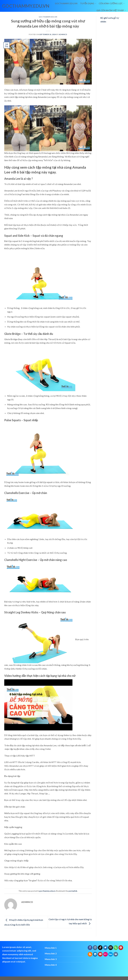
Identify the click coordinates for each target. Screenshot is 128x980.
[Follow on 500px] (111, 954)
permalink (73, 891)
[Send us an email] (111, 948)
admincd (63, 34)
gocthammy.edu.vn (15, 6)
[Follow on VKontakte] (116, 954)
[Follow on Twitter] (105, 948)
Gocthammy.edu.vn (66, 3)
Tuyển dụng (88, 3)
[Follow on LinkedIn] (95, 954)
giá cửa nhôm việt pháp (111, 10)
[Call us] (116, 948)
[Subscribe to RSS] (90, 954)
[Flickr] (105, 954)
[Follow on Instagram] (95, 948)
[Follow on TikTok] (100, 948)
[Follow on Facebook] (90, 948)
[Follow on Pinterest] (121, 948)
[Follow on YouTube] (100, 954)
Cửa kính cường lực (112, 3)
